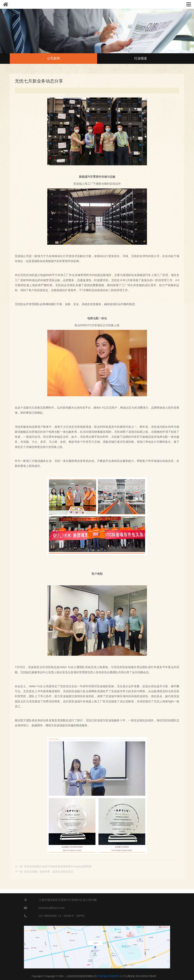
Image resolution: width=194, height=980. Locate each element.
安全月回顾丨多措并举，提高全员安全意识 (49, 872)
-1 (109, 976)
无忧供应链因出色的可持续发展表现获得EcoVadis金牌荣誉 (58, 866)
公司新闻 (53, 58)
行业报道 (141, 58)
